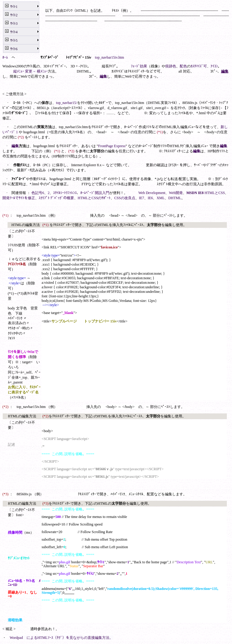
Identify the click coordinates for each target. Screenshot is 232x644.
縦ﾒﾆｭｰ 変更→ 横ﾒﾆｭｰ (31, 71)
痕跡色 (171, 66)
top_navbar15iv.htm (109, 57)
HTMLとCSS (215, 193)
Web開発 (176, 193)
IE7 (142, 198)
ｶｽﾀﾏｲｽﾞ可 (199, 66)
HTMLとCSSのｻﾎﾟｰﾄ (94, 198)
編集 (225, 71)
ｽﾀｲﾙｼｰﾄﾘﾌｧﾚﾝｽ (65, 193)
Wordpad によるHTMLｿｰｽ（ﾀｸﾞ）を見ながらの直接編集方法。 (61, 638)
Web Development (152, 193)
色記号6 (38, 193)
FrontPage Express (112, 146)
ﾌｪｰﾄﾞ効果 (139, 66)
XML (161, 198)
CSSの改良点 (125, 198)
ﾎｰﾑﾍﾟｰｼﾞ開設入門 (95, 193)
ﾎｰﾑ (5, 57)
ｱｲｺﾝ (214, 66)
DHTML (175, 198)
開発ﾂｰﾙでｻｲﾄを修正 (19, 198)
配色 (183, 66)
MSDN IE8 (195, 193)
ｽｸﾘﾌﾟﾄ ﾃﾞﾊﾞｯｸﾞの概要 (56, 198)
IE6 (150, 198)
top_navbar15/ (66, 103)
